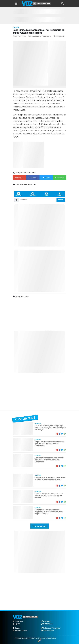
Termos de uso (48, 631)
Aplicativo (60, 194)
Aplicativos (46, 621)
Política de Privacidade (51, 628)
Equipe (16, 624)
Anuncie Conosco (20, 631)
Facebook (19, 194)
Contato (17, 628)
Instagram (33, 194)
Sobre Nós (18, 621)
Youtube (46, 194)
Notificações (47, 624)
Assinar (61, 200)
